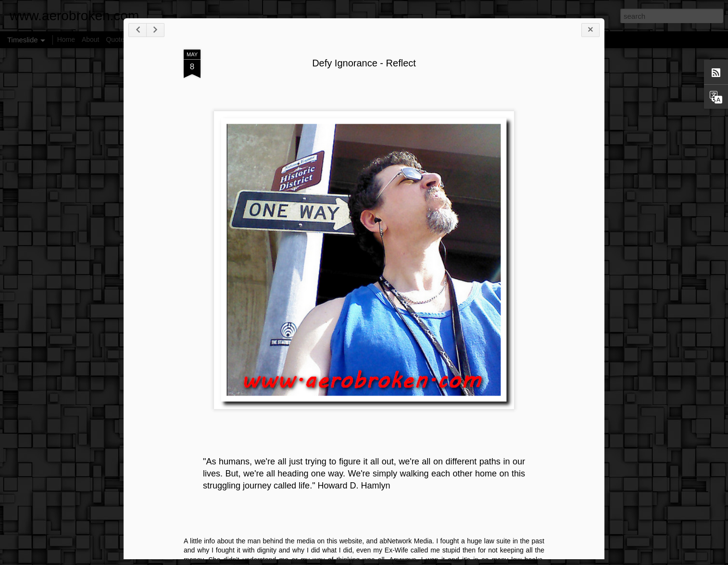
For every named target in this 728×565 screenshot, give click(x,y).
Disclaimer (150, 39)
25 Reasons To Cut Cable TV (502, 514)
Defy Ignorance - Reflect (403, 91)
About (91, 39)
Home (66, 39)
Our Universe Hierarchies (496, 530)
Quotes (117, 39)
